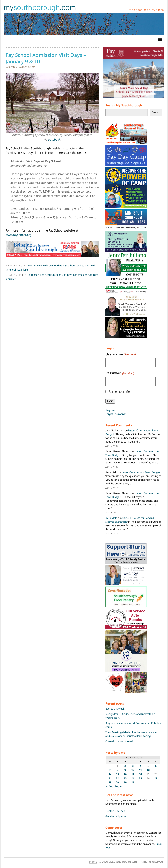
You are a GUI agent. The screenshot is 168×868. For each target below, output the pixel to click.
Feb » (118, 786)
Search (156, 112)
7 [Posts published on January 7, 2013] (110, 770)
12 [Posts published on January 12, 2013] (148, 770)
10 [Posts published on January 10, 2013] (133, 770)
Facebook (54, 140)
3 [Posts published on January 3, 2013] (133, 766)
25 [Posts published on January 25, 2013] (140, 778)
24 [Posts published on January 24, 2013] (133, 778)
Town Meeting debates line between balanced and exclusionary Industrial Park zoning (132, 734)
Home (93, 862)
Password (120, 373)
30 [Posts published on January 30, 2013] (125, 782)
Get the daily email (116, 816)
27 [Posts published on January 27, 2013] (156, 778)
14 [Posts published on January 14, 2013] (110, 774)
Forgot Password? (116, 414)
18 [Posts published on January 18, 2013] (140, 774)
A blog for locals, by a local (147, 10)
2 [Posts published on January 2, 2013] (125, 766)
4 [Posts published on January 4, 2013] (141, 766)
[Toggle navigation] (160, 39)
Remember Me (119, 391)
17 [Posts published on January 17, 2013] (133, 774)
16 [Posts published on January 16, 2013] (125, 774)
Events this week (115, 709)
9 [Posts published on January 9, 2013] (125, 770)
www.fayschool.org (19, 235)
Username (121, 354)
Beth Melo (111, 518)
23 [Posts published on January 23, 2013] (125, 778)
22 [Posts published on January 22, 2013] (117, 778)
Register (110, 410)
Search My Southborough (124, 105)
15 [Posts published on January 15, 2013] (117, 774)
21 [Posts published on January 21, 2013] (110, 778)
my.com (40, 7)
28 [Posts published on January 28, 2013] (110, 782)
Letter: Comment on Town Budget (141, 472)
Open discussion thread (119, 741)
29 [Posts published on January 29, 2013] (117, 782)
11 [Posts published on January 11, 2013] (140, 770)
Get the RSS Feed (115, 811)
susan (12, 67)
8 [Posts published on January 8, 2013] (118, 770)
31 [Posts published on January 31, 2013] (133, 782)
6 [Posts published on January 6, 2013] (156, 766)
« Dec (109, 786)
